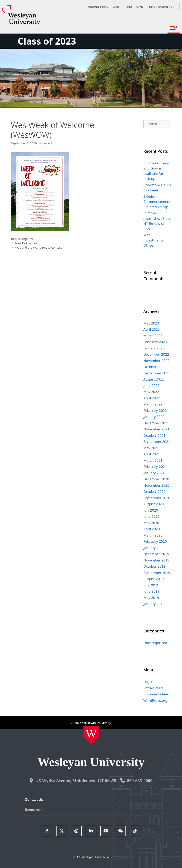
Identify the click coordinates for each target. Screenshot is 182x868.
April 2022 (152, 398)
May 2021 (151, 448)
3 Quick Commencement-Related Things (157, 202)
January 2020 (154, 548)
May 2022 (151, 392)
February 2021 (155, 467)
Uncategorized (25, 239)
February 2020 (155, 541)
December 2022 (156, 354)
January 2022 (154, 417)
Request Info (98, 7)
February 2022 (155, 410)
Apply (128, 7)
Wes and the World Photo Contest (38, 248)
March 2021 (153, 460)
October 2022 (154, 367)
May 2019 (151, 598)
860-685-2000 (140, 781)
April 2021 (152, 454)
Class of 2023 (47, 41)
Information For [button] (163, 7)
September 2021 (157, 442)
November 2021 (156, 429)
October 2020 (154, 491)
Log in (148, 682)
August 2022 (154, 379)
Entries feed (153, 688)
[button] (174, 28)
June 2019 (151, 591)
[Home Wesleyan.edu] (91, 735)
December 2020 (156, 479)
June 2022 (151, 386)
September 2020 (157, 498)
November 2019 (156, 560)
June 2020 (151, 516)
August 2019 (154, 579)
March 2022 (153, 404)
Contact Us (34, 800)
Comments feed (156, 694)
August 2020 (154, 504)
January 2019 (154, 604)
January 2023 (154, 348)
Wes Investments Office (154, 240)
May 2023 (151, 323)
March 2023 (153, 336)
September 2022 (157, 373)
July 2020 (151, 510)
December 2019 (156, 554)
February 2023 (155, 342)
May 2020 (151, 523)
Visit (116, 7)
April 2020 (152, 529)
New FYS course (26, 243)
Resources (34, 810)
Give (140, 7)
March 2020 (153, 535)
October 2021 (154, 435)
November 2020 (156, 485)
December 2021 (156, 423)
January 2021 (154, 473)
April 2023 (152, 329)
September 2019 (157, 573)
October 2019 (154, 566)
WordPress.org (155, 700)
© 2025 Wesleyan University (91, 857)
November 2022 (156, 361)
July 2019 (151, 585)
